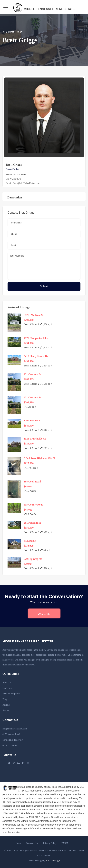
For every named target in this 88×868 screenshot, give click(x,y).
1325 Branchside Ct (35, 439)
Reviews (6, 705)
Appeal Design (53, 861)
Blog (5, 699)
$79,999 (28, 564)
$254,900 (29, 343)
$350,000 (29, 528)
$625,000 (29, 463)
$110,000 (29, 546)
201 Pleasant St (32, 523)
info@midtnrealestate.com (15, 729)
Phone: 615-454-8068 (16, 175)
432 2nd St (30, 541)
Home (18, 843)
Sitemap (6, 710)
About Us (7, 682)
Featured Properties (11, 694)
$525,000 (29, 444)
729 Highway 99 (33, 559)
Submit (44, 286)
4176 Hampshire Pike (36, 338)
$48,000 (28, 510)
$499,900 (29, 361)
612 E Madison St (34, 315)
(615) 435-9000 (10, 745)
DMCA (65, 843)
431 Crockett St (32, 374)
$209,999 (29, 379)
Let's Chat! (44, 614)
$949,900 (29, 426)
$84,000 (28, 486)
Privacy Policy (50, 843)
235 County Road (34, 505)
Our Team (7, 688)
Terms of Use (32, 843)
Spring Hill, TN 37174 (13, 740)
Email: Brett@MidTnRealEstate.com (23, 183)
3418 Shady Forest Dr (36, 356)
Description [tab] (15, 197)
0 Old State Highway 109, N (39, 458)
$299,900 (29, 320)
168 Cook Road (32, 482)
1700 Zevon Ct (32, 421)
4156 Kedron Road (11, 734)
